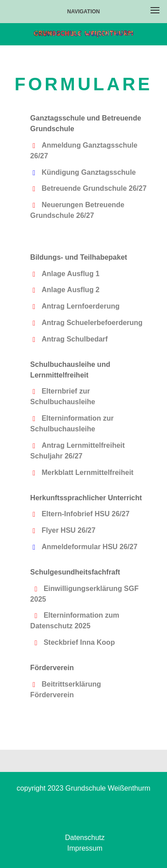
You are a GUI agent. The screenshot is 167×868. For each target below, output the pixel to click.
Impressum (85, 848)
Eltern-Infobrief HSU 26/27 (85, 514)
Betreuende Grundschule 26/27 (94, 188)
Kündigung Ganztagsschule (89, 172)
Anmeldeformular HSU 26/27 (89, 547)
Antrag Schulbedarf (74, 339)
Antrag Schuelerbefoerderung (92, 323)
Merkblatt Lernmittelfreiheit (87, 472)
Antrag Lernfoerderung (80, 306)
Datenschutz (85, 838)
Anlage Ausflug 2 (70, 290)
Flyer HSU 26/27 (68, 530)
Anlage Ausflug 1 (70, 274)
